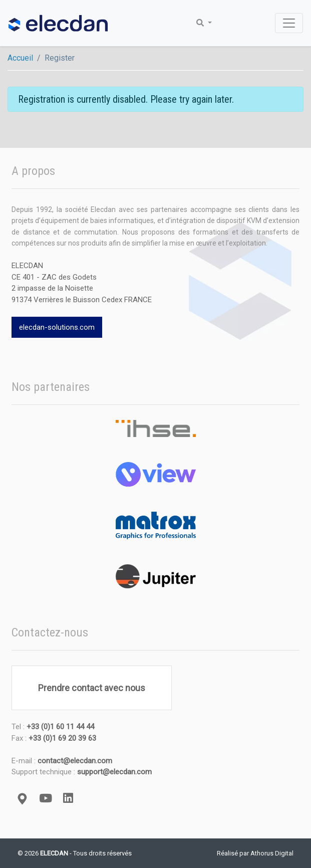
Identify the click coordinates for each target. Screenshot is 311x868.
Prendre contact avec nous (92, 688)
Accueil (20, 58)
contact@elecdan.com (75, 761)
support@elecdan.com (114, 772)
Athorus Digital (272, 853)
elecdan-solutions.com (57, 327)
